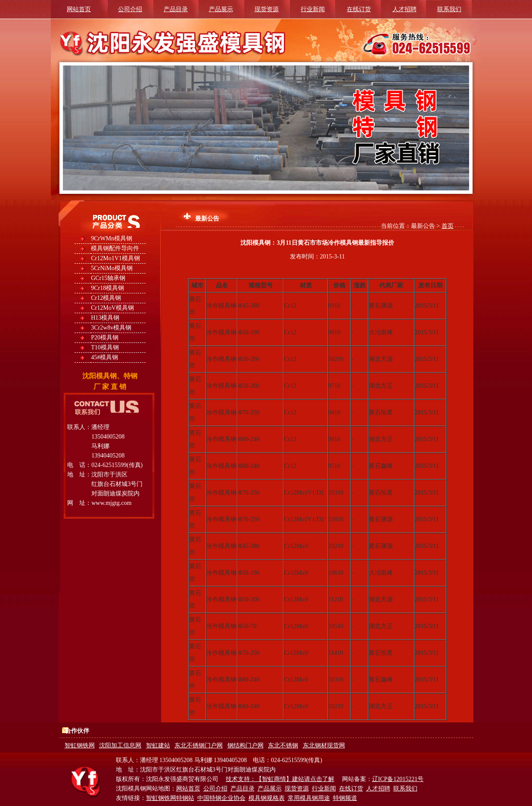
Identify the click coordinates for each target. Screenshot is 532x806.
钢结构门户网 (246, 745)
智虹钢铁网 (80, 745)
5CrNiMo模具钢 (112, 268)
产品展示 (221, 9)
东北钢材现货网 (324, 745)
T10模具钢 (105, 347)
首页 (448, 226)
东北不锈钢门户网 (199, 745)
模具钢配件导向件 (115, 248)
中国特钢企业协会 (221, 798)
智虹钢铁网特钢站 (170, 798)
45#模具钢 (104, 357)
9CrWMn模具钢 (112, 238)
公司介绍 (130, 9)
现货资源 (267, 9)
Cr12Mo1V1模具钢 (115, 258)
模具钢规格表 (267, 798)
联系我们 (449, 9)
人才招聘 (404, 9)
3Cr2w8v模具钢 (111, 328)
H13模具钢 (105, 318)
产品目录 (176, 9)
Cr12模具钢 (106, 298)
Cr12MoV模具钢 (112, 308)
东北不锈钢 (283, 745)
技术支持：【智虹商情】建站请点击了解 (280, 779)
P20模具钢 (105, 338)
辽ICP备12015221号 (398, 779)
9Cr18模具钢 (107, 288)
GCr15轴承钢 (108, 278)
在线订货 (359, 9)
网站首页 (79, 9)
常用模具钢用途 (309, 798)
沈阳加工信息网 (120, 745)
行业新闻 (313, 9)
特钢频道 (345, 798)
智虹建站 (158, 745)
